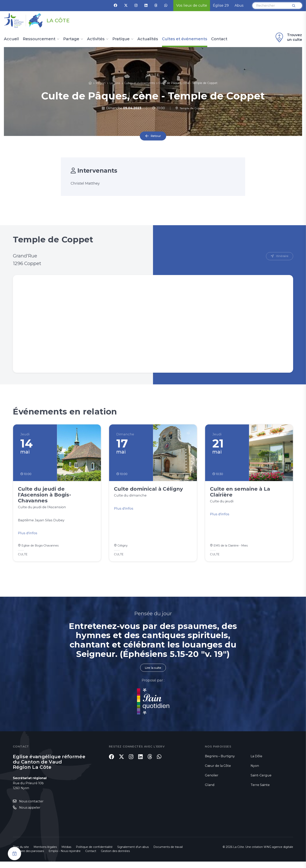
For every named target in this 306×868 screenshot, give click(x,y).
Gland (210, 791)
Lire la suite (153, 674)
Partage (71, 39)
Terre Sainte (260, 791)
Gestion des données (115, 857)
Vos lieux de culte (192, 5)
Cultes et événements (185, 39)
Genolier (212, 781)
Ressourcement (39, 39)
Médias (66, 853)
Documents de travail (168, 853)
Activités (96, 39)
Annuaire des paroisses (28, 857)
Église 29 (221, 5)
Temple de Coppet (190, 108)
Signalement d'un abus (133, 853)
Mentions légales (45, 853)
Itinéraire (282, 256)
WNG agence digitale (278, 853)
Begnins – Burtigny (220, 762)
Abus (239, 5)
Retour (156, 136)
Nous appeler (30, 814)
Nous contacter (31, 808)
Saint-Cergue (261, 781)
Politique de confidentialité (94, 853)
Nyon (255, 772)
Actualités (148, 39)
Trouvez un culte (288, 38)
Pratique (121, 39)
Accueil (11, 39)
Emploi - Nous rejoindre (65, 857)
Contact (219, 39)
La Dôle (256, 762)
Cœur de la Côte (218, 772)
